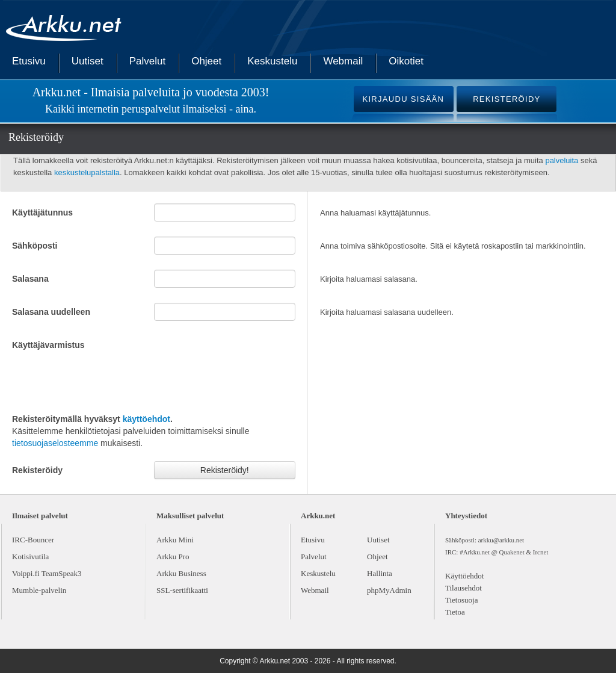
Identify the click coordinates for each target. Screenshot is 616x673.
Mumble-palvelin (39, 590)
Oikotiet (406, 61)
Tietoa (455, 612)
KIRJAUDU (403, 99)
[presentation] (103, 380)
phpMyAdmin (389, 590)
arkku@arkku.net (501, 540)
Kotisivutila (30, 557)
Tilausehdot (464, 588)
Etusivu (29, 61)
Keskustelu (272, 61)
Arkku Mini (175, 540)
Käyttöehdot (464, 576)
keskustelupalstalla (87, 172)
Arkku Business (181, 573)
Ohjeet (206, 61)
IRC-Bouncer (33, 540)
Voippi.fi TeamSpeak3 (47, 573)
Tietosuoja (461, 600)
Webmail (343, 61)
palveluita (562, 160)
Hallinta (380, 573)
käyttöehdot (146, 419)
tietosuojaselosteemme (55, 443)
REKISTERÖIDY (507, 99)
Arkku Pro (173, 557)
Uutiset (88, 61)
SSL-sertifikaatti (182, 590)
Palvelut (147, 61)
